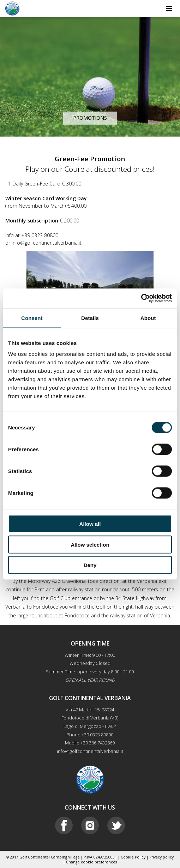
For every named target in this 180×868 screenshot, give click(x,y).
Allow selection (90, 544)
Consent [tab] (32, 318)
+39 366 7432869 (98, 743)
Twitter (116, 825)
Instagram (90, 825)
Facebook (64, 825)
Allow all (90, 524)
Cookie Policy (133, 857)
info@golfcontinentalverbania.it (90, 751)
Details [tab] (90, 318)
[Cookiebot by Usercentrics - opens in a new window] (141, 298)
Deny (90, 565)
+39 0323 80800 (97, 735)
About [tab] (148, 318)
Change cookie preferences (91, 862)
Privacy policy (161, 857)
